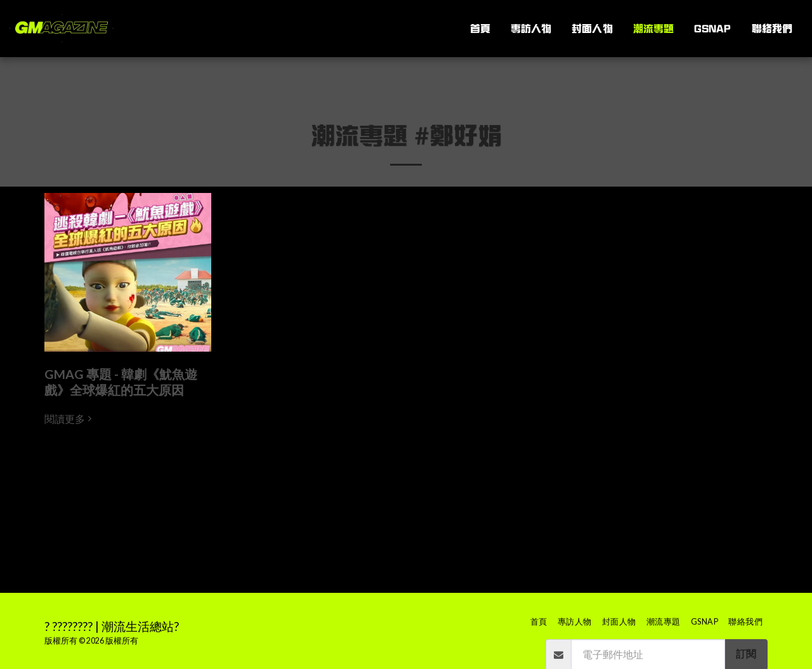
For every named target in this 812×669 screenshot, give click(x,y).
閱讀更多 (70, 419)
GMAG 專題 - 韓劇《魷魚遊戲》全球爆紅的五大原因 (121, 382)
